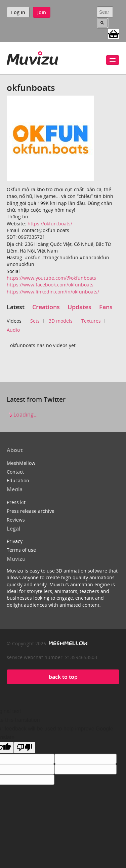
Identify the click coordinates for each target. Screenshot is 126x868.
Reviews (16, 520)
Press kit (16, 502)
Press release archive (31, 511)
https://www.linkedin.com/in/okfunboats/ (53, 292)
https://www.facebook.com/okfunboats (50, 285)
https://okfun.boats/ (50, 224)
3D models (61, 321)
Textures (91, 321)
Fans (106, 307)
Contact (15, 472)
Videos (14, 321)
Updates (79, 307)
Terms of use (21, 550)
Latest (16, 307)
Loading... (22, 415)
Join (42, 12)
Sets (35, 321)
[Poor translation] (25, 748)
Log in (18, 12)
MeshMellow (21, 463)
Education (18, 480)
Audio (13, 330)
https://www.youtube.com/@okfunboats (51, 278)
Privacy (15, 541)
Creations (46, 307)
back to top (63, 677)
